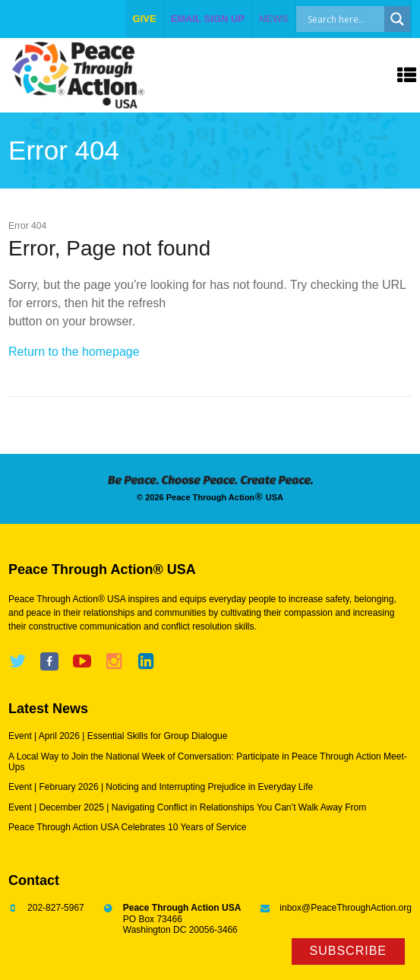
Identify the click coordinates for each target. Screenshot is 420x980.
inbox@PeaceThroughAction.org (346, 908)
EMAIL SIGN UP (208, 19)
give (145, 19)
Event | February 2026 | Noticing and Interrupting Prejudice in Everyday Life (161, 787)
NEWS (274, 19)
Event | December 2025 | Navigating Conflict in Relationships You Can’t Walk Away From (187, 807)
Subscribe (348, 951)
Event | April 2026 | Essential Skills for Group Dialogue (118, 736)
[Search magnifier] (397, 19)
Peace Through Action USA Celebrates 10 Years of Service (127, 827)
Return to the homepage (74, 352)
